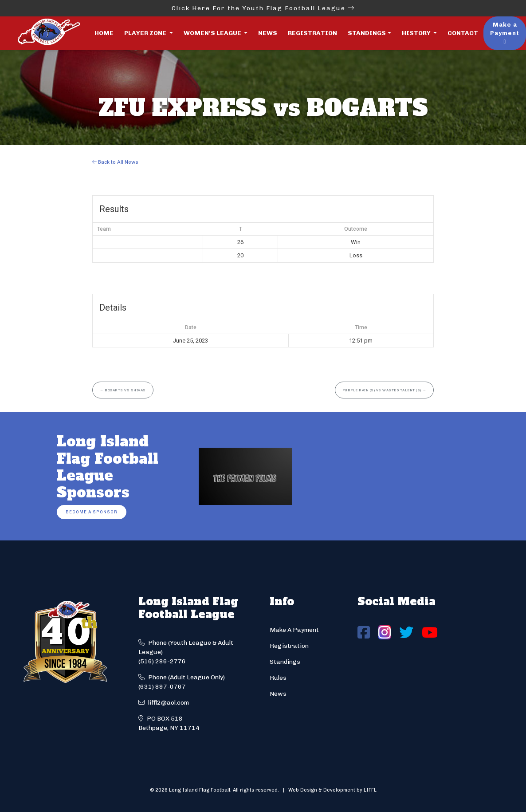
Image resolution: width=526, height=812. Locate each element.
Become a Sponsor (92, 512)
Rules (278, 678)
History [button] (417, 33)
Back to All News (115, 162)
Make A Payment (294, 630)
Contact (463, 33)
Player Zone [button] (146, 33)
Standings (367, 33)
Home (104, 33)
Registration (312, 33)
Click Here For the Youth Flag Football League (263, 8)
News (268, 33)
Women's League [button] (213, 33)
